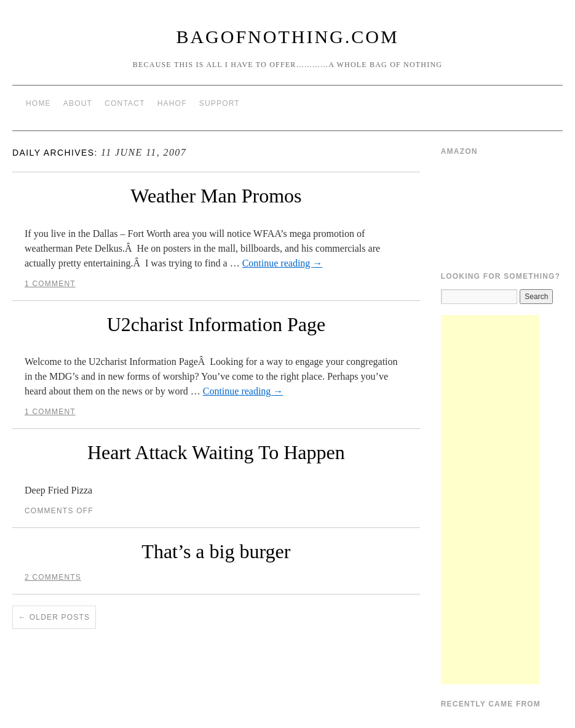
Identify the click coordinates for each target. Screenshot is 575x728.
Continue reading (283, 263)
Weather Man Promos (216, 196)
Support (220, 103)
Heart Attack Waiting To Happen (216, 452)
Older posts (54, 617)
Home (38, 103)
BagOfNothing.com (287, 37)
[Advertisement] (490, 500)
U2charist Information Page (216, 324)
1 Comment (50, 284)
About (78, 103)
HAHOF (172, 103)
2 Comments (53, 577)
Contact (125, 103)
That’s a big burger (216, 551)
